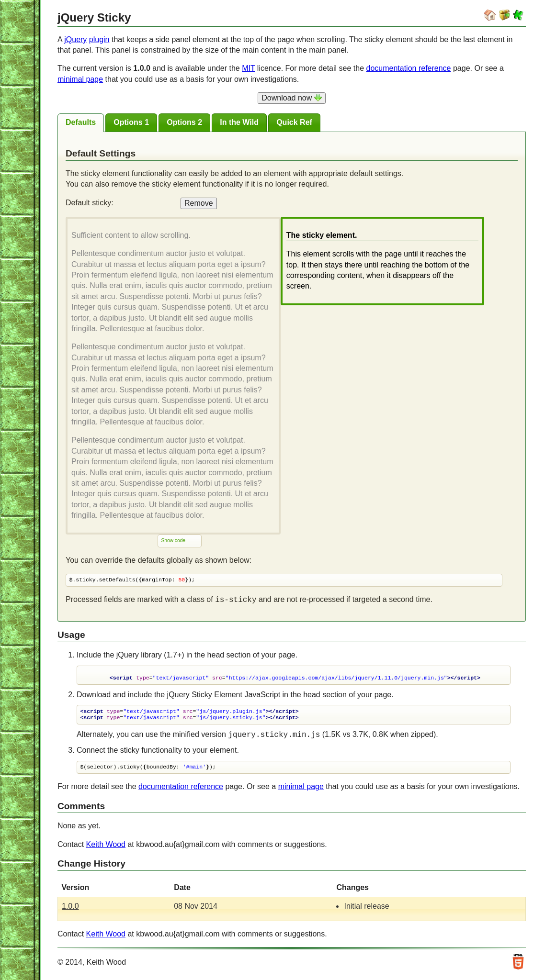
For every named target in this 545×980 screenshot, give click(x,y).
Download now (291, 98)
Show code (173, 541)
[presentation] (81, 123)
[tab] (81, 123)
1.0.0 (70, 909)
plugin (99, 39)
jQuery (75, 39)
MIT (248, 68)
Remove (199, 203)
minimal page (80, 79)
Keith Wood (106, 847)
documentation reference (409, 68)
